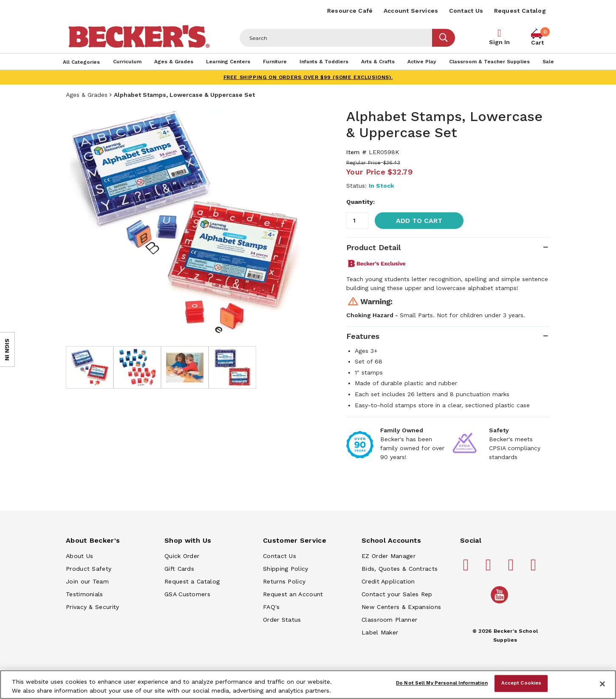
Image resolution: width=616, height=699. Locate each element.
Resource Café (350, 11)
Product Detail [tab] (373, 247)
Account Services (411, 11)
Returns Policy (284, 581)
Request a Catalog (192, 581)
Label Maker (380, 632)
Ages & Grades (87, 95)
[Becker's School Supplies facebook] (467, 568)
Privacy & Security (92, 607)
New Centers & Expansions (401, 607)
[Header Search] (336, 38)
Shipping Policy (286, 569)
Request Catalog (520, 11)
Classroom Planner (389, 620)
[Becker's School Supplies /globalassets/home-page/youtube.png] (501, 603)
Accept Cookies (521, 683)
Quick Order (182, 556)
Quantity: (360, 202)
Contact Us (466, 11)
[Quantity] (357, 220)
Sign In (499, 42)
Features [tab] (363, 336)
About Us (79, 556)
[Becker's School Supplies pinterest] (490, 568)
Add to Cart (419, 221)
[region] (308, 685)
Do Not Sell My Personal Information (442, 683)
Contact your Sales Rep (397, 594)
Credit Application (388, 581)
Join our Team (87, 581)
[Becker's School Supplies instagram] (512, 568)
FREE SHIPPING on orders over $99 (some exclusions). (308, 77)
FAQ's (271, 607)
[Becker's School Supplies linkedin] (535, 568)
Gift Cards (179, 569)
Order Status (282, 620)
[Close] (602, 684)
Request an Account (293, 594)
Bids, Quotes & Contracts (400, 569)
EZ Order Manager (389, 556)
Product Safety (89, 569)
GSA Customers (187, 594)
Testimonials (85, 594)
